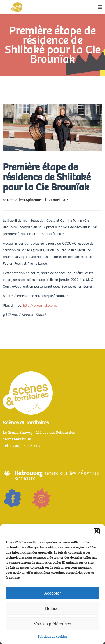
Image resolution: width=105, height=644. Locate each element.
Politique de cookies (53, 636)
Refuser (53, 608)
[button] (97, 531)
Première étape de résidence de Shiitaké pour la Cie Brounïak (47, 177)
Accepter (53, 593)
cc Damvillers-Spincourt (22, 200)
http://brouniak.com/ (40, 305)
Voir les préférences (53, 624)
